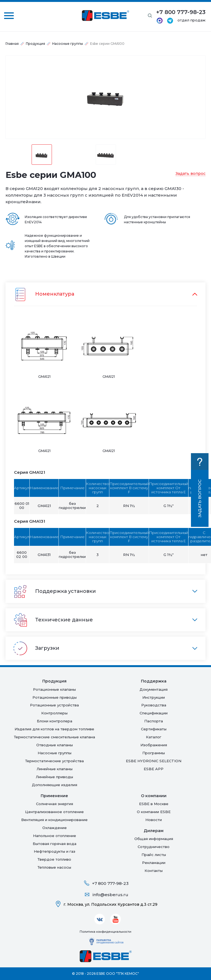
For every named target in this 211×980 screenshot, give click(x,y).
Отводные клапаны (55, 745)
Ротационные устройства (54, 705)
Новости (154, 820)
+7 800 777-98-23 (110, 883)
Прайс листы (154, 855)
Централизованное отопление (54, 812)
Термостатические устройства (55, 761)
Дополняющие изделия (55, 785)
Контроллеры (54, 713)
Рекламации (154, 863)
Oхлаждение (55, 828)
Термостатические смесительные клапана (55, 737)
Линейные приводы (54, 777)
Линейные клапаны (55, 769)
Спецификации (154, 713)
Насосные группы (68, 44)
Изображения (154, 745)
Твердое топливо (54, 859)
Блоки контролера (55, 721)
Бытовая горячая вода (55, 844)
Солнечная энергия (55, 804)
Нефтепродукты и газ (55, 851)
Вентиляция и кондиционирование (54, 820)
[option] (105, 97)
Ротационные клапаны (54, 689)
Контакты (154, 871)
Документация (154, 689)
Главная (12, 44)
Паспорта (154, 721)
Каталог (154, 737)
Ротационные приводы (55, 697)
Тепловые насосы (54, 867)
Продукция (35, 44)
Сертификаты (154, 729)
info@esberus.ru (110, 895)
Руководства (154, 705)
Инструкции (154, 697)
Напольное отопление (55, 836)
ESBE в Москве (154, 804)
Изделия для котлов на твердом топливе (54, 729)
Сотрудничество (154, 847)
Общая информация (154, 839)
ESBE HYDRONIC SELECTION (154, 761)
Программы (154, 753)
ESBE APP (154, 769)
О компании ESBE (154, 812)
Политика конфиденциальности (105, 932)
